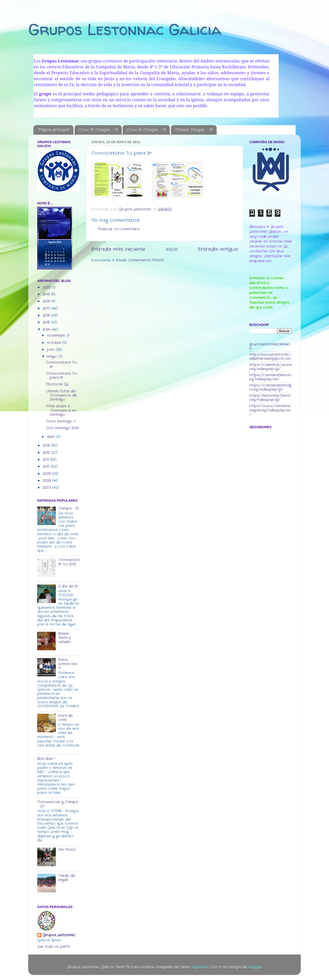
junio (51, 350)
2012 (47, 453)
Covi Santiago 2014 (62, 428)
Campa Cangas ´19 (194, 130)
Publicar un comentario (119, 229)
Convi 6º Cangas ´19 (146, 130)
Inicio (172, 249)
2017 (47, 309)
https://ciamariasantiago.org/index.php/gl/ (270, 387)
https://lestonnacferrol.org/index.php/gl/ (270, 398)
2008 (47, 481)
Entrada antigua (218, 249)
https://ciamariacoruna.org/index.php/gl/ (271, 367)
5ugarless (200, 967)
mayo (52, 357)
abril (51, 437)
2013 (47, 446)
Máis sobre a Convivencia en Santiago (61, 410)
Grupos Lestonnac (59, 935)
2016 (47, 315)
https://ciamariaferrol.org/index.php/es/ (270, 377)
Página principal (54, 130)
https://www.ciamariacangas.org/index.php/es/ (270, 410)
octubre (55, 343)
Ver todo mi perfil (53, 947)
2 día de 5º (68, 586)
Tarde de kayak (67, 878)
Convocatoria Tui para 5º (61, 376)
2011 (46, 460)
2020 (47, 287)
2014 (47, 330)
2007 (47, 488)
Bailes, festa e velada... (65, 638)
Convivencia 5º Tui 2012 (69, 562)
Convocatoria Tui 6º (61, 365)
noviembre (57, 336)
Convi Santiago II (61, 421)
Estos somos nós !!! (68, 664)
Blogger (255, 967)
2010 (47, 467)
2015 (47, 322)
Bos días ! (46, 759)
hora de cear (66, 718)
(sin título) (67, 850)
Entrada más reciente (118, 249)
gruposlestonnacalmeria (270, 346)
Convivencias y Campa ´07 (58, 804)
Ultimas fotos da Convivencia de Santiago (61, 395)
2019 (47, 294)
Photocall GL (57, 384)
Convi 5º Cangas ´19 (98, 130)
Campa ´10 (68, 509)
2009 (47, 474)
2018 (47, 301)
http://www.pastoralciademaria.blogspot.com (270, 357)
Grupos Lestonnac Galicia (125, 29)
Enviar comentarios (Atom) (140, 260)
